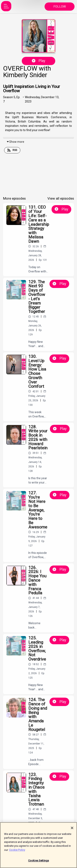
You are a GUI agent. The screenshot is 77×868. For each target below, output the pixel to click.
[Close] (72, 830)
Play (39, 61)
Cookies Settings (38, 862)
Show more (15, 142)
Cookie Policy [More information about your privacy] (17, 852)
